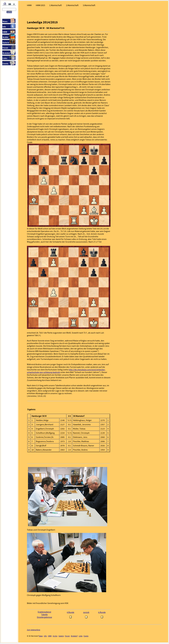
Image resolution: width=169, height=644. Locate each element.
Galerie (61, 637)
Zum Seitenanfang (34, 631)
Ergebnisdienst (44, 613)
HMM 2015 (40, 5)
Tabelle (44, 615)
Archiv (55, 637)
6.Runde (102, 613)
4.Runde (71, 613)
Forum (67, 637)
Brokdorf (74, 637)
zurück (86, 613)
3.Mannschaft (89, 5)
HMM (29, 5)
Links (81, 637)
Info (45, 637)
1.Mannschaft (56, 5)
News (41, 637)
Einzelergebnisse (44, 618)
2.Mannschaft (72, 5)
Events (86, 637)
